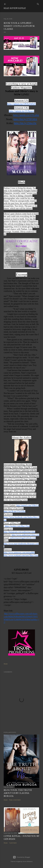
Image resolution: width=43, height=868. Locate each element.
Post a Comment (15, 800)
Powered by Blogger (22, 857)
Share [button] (6, 664)
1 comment (13, 843)
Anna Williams (28, 861)
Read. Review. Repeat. (15, 8)
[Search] (38, 4)
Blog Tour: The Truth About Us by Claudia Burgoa (18, 793)
